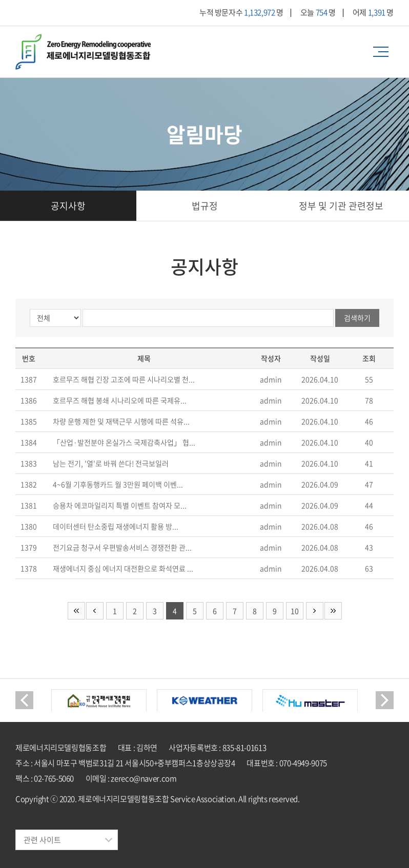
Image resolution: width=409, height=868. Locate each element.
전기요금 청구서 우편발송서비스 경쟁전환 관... (122, 547)
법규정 (205, 206)
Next (385, 700)
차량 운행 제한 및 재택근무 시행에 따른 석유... (121, 421)
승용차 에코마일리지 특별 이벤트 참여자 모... (120, 505)
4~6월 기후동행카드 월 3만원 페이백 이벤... (118, 484)
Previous (24, 700)
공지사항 (68, 206)
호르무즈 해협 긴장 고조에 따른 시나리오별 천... (124, 379)
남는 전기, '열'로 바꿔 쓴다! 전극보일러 (111, 463)
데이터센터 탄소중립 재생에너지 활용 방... (116, 526)
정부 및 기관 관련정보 (341, 206)
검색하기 (357, 318)
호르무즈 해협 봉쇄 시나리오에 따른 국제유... (120, 400)
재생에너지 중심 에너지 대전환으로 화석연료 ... (123, 568)
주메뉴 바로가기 (0, 0)
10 (295, 611)
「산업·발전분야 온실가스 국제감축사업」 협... (124, 442)
